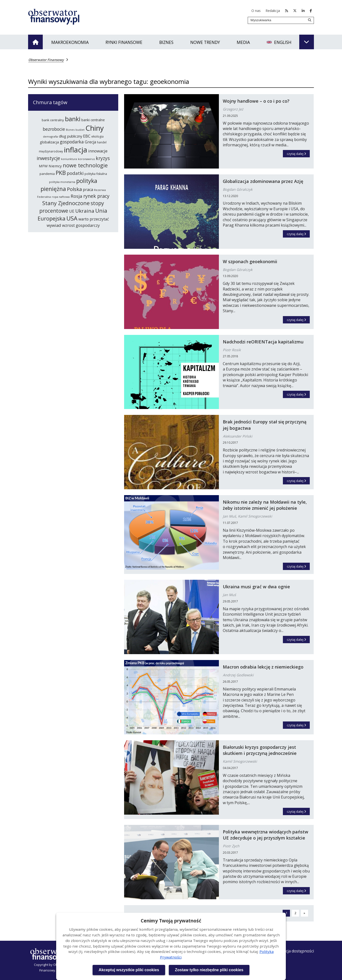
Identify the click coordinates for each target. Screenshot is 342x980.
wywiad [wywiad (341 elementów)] (54, 225)
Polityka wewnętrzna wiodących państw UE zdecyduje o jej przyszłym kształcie (266, 835)
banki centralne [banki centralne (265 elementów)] (93, 120)
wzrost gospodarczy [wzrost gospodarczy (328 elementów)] (81, 225)
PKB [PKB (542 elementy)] (61, 173)
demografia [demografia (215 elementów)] (50, 136)
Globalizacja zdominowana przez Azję (263, 181)
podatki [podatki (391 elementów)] (75, 173)
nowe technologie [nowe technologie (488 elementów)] (85, 165)
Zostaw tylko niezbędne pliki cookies (209, 970)
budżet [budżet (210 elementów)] (80, 130)
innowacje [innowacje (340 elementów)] (98, 151)
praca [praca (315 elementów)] (88, 190)
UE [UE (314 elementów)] (72, 211)
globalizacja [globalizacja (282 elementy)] (49, 142)
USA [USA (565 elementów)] (72, 218)
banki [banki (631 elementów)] (73, 119)
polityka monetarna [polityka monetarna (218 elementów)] (62, 182)
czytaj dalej (298, 153)
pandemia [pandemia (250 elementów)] (47, 174)
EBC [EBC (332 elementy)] (87, 136)
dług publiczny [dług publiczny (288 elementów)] (70, 136)
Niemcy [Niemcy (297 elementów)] (55, 166)
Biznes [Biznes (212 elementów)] (70, 130)
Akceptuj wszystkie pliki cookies (129, 970)
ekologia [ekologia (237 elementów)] (97, 136)
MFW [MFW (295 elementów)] (43, 166)
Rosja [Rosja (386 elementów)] (76, 196)
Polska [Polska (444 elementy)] (74, 189)
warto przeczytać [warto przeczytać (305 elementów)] (94, 219)
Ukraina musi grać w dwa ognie (256, 587)
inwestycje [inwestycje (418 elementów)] (48, 158)
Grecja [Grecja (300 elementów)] (90, 142)
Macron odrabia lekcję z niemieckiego (263, 667)
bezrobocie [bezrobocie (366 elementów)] (54, 129)
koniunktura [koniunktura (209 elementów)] (69, 159)
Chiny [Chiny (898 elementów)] (95, 128)
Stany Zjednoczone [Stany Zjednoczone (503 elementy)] (66, 203)
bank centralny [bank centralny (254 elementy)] (53, 120)
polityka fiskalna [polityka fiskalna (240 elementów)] (96, 174)
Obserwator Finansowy (46, 60)
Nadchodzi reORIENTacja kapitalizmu (263, 342)
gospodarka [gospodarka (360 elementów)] (72, 142)
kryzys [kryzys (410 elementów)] (103, 158)
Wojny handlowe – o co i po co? (256, 101)
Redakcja (273, 11)
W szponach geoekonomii (250, 261)
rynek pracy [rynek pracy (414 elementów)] (96, 196)
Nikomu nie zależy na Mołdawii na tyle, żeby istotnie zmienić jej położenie (265, 505)
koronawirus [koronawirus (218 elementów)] (86, 159)
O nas (256, 11)
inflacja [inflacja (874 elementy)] (76, 150)
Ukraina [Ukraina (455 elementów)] (85, 211)
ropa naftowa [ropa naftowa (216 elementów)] (61, 197)
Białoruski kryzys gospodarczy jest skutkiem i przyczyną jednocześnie (260, 750)
